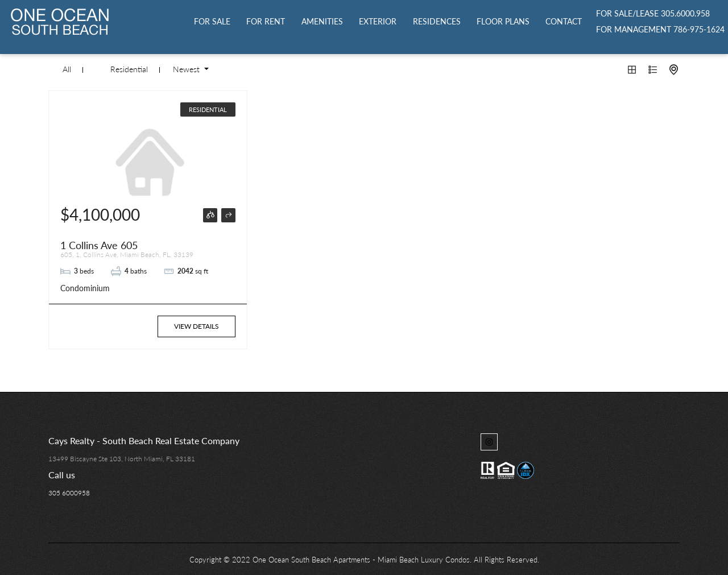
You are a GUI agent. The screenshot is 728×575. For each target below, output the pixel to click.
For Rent (266, 21)
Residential (129, 69)
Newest (187, 69)
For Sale (212, 21)
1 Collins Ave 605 (99, 245)
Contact (564, 21)
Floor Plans (503, 21)
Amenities (322, 21)
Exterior (378, 21)
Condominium (85, 288)
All (67, 69)
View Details (197, 326)
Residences (437, 21)
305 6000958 (69, 493)
